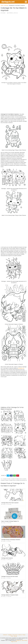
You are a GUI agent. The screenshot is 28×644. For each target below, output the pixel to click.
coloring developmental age (21, 480)
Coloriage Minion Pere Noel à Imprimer (10, 503)
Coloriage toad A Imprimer (7, 558)
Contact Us (5, 635)
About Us (20, 635)
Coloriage (4, 13)
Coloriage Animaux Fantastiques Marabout (11, 540)
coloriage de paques (5, 480)
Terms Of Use (15, 635)
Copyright (10, 635)
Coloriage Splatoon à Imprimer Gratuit (10, 595)
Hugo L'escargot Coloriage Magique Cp (10, 521)
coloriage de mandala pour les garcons (19, 479)
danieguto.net (8, 2)
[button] (26, 2)
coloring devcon (12, 480)
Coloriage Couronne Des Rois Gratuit (10, 576)
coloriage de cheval (7, 479)
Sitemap (15, 636)
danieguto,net (21, 368)
